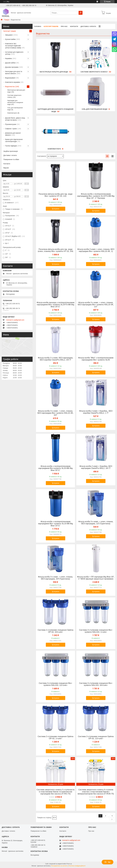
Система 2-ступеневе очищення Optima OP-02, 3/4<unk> (56, 631)
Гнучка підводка (11, 146)
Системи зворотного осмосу (94, 72)
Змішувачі (9, 35)
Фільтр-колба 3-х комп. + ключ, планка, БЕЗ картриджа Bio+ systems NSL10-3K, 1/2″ (96, 305)
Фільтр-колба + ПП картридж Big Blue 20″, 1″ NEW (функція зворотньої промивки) (96, 578)
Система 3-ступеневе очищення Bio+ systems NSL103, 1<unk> (96, 631)
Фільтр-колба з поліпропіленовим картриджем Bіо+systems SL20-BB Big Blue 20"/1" (55, 468)
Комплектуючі (54, 149)
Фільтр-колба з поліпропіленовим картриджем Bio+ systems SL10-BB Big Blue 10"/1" (56, 524)
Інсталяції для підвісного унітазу (14, 53)
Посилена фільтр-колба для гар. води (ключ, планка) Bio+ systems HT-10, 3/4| (56, 250)
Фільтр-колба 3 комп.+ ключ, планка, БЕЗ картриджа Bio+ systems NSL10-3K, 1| (96, 250)
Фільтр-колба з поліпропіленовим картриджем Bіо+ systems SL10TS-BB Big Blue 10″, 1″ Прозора (96, 196)
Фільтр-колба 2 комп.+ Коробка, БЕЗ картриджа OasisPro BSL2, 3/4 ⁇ (96, 467)
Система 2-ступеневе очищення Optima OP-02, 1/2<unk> (96, 738)
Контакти (74, 26)
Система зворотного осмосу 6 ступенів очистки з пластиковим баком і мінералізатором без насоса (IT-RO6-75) (96, 792)
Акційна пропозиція (11, 151)
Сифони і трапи (11, 129)
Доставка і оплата (88, 26)
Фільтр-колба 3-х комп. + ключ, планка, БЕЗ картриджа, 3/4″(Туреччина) (56, 578)
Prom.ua (69, 864)
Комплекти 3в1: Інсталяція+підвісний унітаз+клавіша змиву (13, 46)
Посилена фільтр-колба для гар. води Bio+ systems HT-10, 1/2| (56, 195)
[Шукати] (81, 13)
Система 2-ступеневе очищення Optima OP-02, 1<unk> (56, 738)
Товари (7, 20)
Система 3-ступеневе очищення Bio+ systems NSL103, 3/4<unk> (96, 684)
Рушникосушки (11, 124)
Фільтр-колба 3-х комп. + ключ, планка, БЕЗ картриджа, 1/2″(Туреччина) (96, 523)
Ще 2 (7, 243)
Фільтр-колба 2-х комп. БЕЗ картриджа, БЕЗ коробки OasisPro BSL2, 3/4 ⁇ (55, 359)
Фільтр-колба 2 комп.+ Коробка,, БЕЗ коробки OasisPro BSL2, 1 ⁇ (96, 412)
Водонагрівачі (10, 78)
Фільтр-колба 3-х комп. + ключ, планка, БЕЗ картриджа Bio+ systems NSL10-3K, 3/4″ (55, 413)
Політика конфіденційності (77, 866)
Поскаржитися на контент (59, 866)
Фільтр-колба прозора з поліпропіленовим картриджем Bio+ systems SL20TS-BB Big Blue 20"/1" (56, 305)
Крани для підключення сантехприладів (14, 140)
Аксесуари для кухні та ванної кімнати (14, 72)
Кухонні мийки (10, 39)
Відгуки (6, 168)
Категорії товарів (51, 26)
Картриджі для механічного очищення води (15, 102)
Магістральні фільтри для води (54, 72)
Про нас (64, 26)
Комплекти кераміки (13, 82)
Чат (108, 862)
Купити (57, 209)
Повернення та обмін (11, 159)
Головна (37, 26)
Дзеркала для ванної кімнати (13, 134)
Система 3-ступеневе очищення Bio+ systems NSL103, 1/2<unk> (56, 684)
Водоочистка (10, 87)
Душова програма (12, 67)
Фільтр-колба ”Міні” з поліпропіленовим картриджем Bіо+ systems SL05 (96, 359)
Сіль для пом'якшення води (94, 109)
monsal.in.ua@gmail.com (15, 320)
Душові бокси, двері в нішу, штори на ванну (15, 119)
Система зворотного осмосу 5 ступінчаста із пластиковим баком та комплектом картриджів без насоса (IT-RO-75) (55, 792)
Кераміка (8, 58)
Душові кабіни (10, 63)
